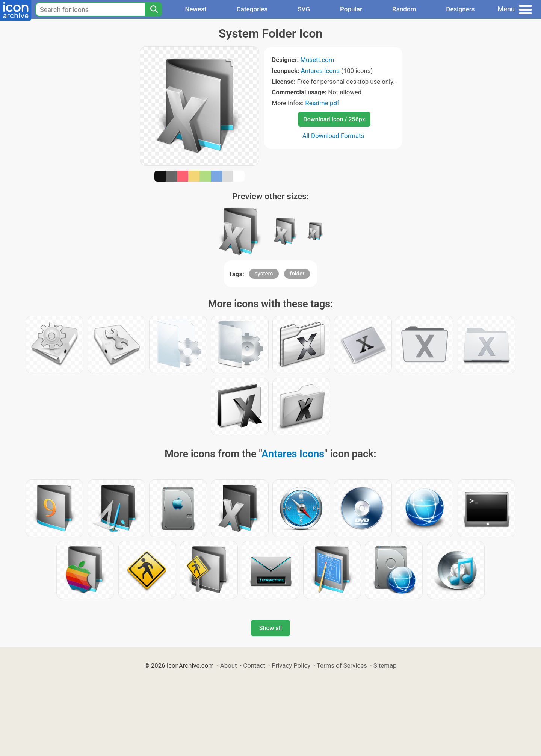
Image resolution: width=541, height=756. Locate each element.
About (229, 665)
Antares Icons (320, 71)
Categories (252, 9)
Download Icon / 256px (334, 119)
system (264, 274)
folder (297, 274)
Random (404, 9)
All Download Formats (333, 136)
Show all (270, 628)
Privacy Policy (291, 665)
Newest (196, 9)
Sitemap (385, 665)
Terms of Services (342, 665)
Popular (351, 9)
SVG (304, 9)
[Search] (154, 9)
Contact (254, 665)
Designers (460, 9)
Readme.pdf (322, 103)
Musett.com (317, 60)
